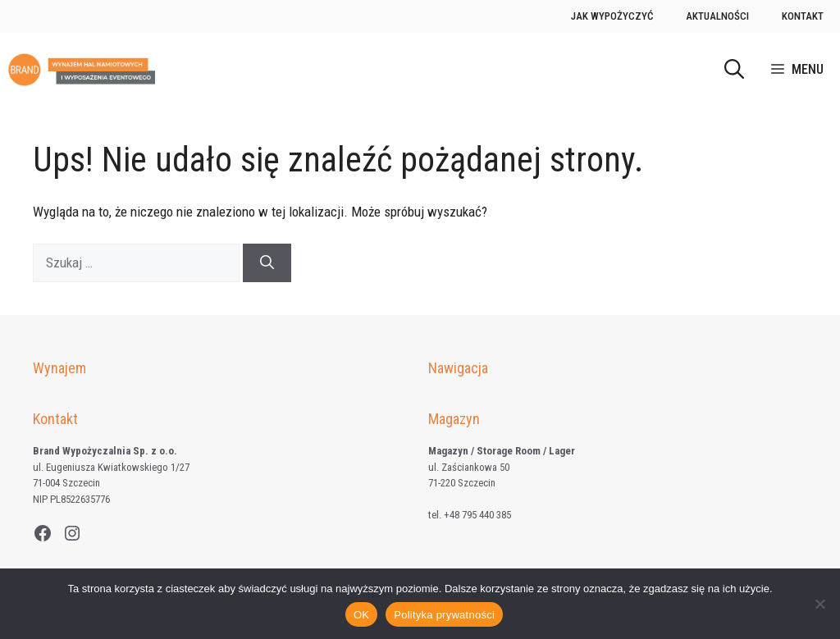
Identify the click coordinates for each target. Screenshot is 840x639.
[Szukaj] (267, 263)
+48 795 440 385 (477, 515)
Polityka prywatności (444, 615)
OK (361, 615)
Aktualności (717, 16)
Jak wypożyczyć (612, 16)
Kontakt (803, 16)
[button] (734, 70)
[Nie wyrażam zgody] (819, 604)
